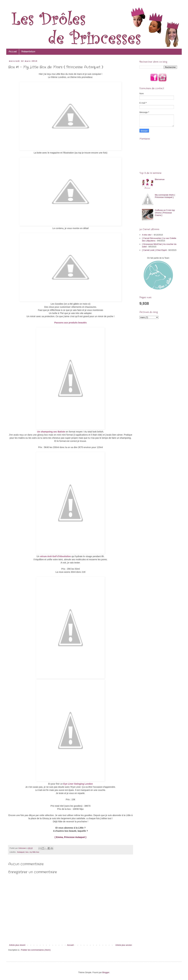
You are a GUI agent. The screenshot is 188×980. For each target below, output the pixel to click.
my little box (34, 852)
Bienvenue (160, 179)
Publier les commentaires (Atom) (36, 950)
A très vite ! (147, 235)
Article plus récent (17, 945)
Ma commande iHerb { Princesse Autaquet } (165, 196)
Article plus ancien (124, 945)
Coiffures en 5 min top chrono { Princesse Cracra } (165, 213)
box (27, 852)
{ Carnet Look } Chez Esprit (154, 250)
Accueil (13, 52)
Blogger (106, 972)
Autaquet (21, 852)
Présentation (28, 52)
